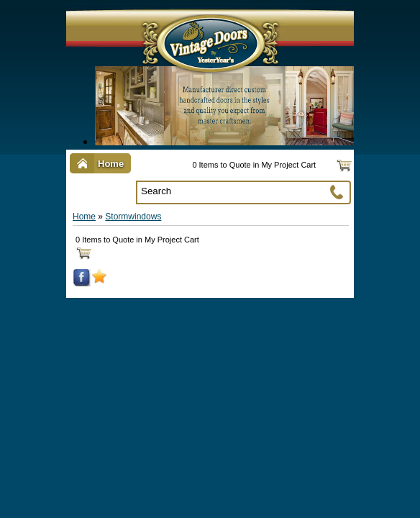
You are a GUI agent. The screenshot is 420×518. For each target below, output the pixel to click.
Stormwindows (133, 217)
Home (84, 217)
